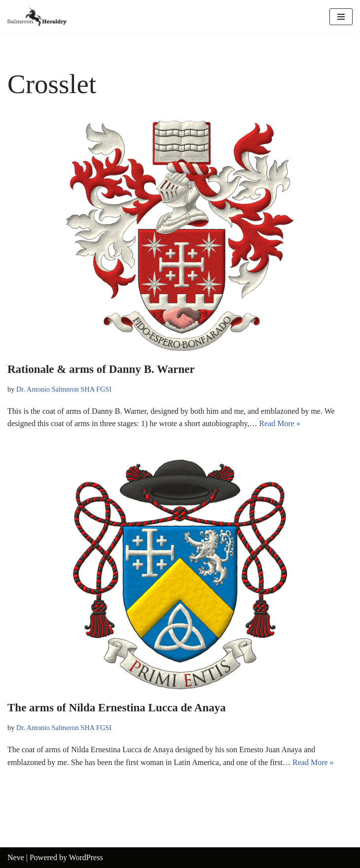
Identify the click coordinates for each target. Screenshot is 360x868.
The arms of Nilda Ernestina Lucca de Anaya (117, 708)
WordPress (86, 857)
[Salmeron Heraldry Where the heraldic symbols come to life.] (37, 17)
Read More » (280, 423)
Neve (16, 857)
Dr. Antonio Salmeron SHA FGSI (64, 389)
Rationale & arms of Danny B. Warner (101, 369)
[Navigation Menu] (341, 17)
